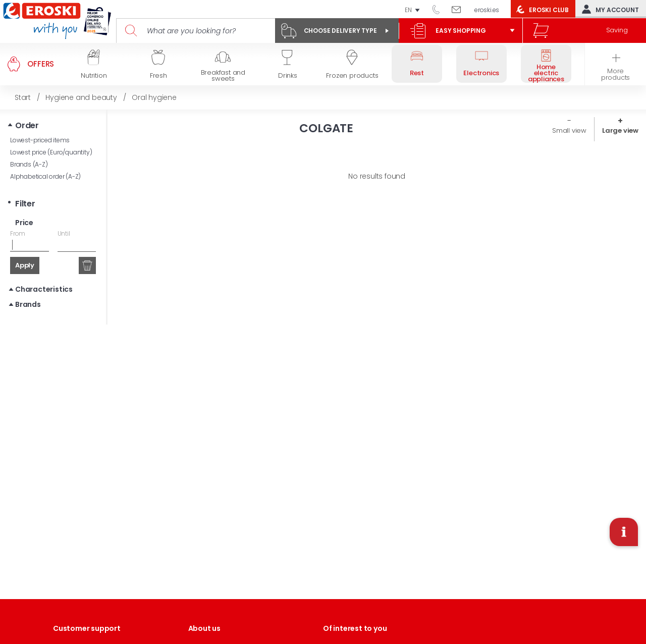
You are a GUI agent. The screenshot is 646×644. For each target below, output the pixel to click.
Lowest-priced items (40, 140)
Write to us (460, 9)
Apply (25, 265)
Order (27, 125)
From (18, 233)
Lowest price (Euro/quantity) (51, 152)
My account (608, 9)
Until (64, 233)
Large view (620, 130)
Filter (25, 204)
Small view (569, 130)
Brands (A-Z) (29, 164)
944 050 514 (440, 9)
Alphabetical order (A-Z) (45, 176)
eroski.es (487, 10)
